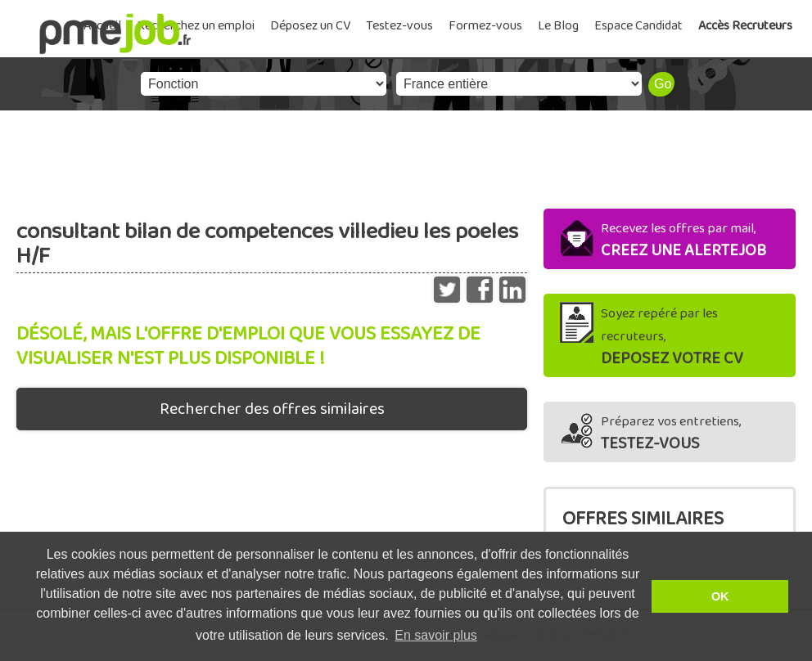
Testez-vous (399, 26)
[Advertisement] (406, 155)
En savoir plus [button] (436, 635)
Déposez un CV (310, 26)
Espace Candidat (638, 26)
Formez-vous (485, 26)
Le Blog (558, 26)
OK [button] (720, 596)
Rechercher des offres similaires (272, 409)
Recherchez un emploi (196, 26)
